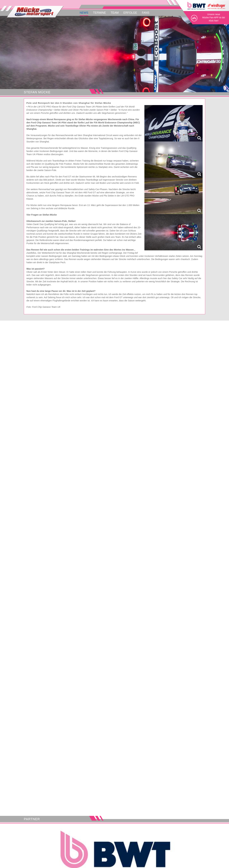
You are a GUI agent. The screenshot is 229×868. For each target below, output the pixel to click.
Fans (146, 13)
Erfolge (130, 13)
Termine (99, 13)
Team (115, 13)
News (84, 13)
